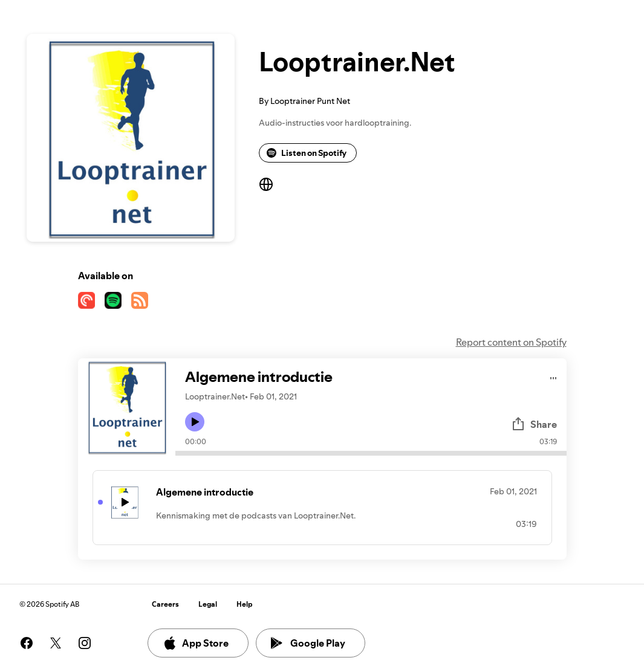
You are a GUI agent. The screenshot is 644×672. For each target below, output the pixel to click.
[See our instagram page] (85, 643)
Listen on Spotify (307, 153)
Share (534, 424)
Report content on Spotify (511, 342)
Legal (208, 604)
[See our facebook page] (27, 643)
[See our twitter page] (56, 643)
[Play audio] (554, 376)
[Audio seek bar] (371, 453)
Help (245, 604)
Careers (165, 604)
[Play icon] (195, 422)
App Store (196, 643)
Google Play (308, 643)
